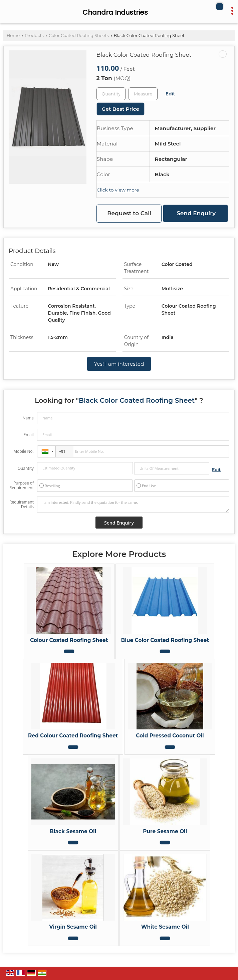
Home (13, 36)
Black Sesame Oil (73, 831)
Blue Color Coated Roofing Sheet (165, 640)
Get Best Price (121, 109)
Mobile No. (24, 451)
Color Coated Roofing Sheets (79, 36)
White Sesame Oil (165, 927)
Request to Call (129, 213)
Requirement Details (22, 505)
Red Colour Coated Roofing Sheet (73, 736)
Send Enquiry (196, 213)
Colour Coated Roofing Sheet (69, 640)
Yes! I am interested (119, 364)
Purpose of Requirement (22, 485)
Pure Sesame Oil (165, 831)
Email (29, 435)
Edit (170, 94)
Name (28, 418)
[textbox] (143, 94)
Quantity (26, 468)
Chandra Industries (115, 12)
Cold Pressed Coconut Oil (170, 736)
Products (34, 36)
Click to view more (118, 190)
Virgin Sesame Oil (73, 927)
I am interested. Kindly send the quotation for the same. (133, 505)
